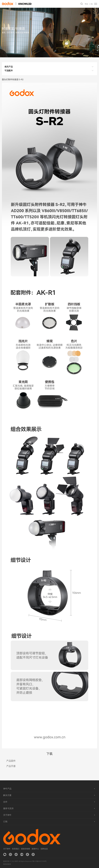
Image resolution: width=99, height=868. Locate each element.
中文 (86, 4)
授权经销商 (26, 849)
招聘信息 (44, 849)
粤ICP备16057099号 (39, 861)
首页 (4, 33)
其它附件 (11, 33)
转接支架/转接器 (23, 33)
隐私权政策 (7, 864)
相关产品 (49, 67)
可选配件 (49, 71)
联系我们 (16, 849)
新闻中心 (35, 849)
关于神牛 (7, 849)
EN (92, 4)
